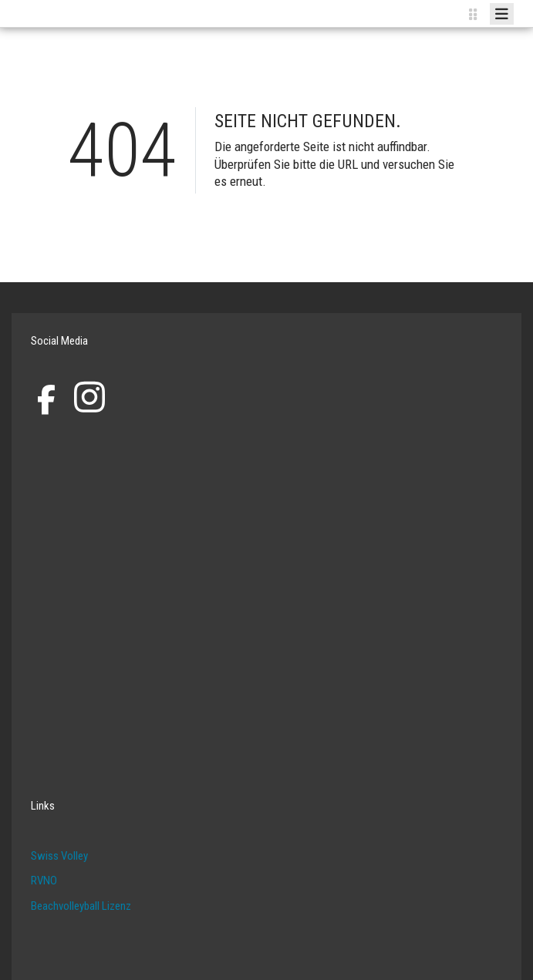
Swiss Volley (59, 856)
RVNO (44, 881)
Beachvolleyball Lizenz (81, 906)
